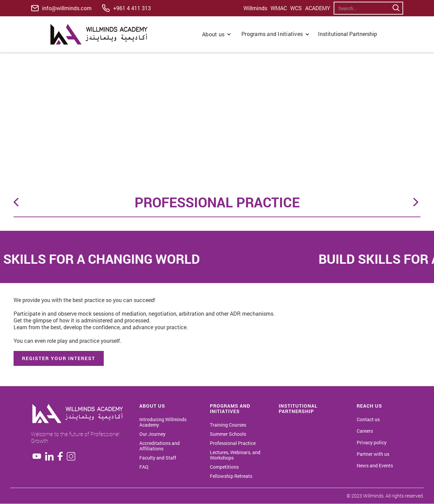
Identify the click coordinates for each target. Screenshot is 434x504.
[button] (217, 34)
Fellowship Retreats (231, 476)
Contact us (368, 419)
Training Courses (228, 425)
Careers (365, 431)
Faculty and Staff (158, 458)
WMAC (279, 8)
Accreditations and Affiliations (160, 446)
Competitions (224, 467)
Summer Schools (228, 434)
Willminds (255, 8)
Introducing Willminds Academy (163, 422)
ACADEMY (318, 8)
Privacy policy (372, 443)
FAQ (144, 467)
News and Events (375, 466)
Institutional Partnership (348, 34)
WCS (296, 8)
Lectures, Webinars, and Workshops (235, 455)
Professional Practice (233, 443)
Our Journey (152, 434)
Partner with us (373, 454)
